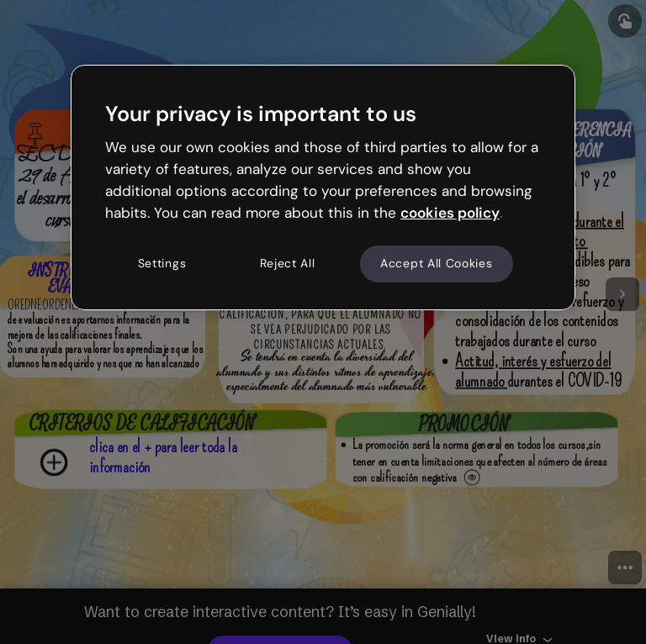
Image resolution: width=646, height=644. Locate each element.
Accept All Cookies (437, 264)
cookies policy (450, 213)
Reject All (288, 264)
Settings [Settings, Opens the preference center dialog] (162, 264)
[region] (323, 187)
